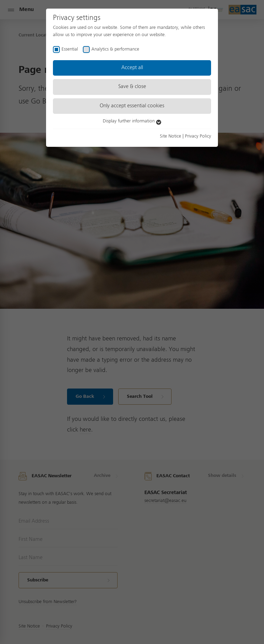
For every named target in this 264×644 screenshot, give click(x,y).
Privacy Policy (198, 136)
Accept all (132, 68)
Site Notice (170, 136)
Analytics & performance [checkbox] (115, 49)
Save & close (132, 87)
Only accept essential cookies (132, 106)
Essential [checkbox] (70, 49)
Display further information (132, 121)
